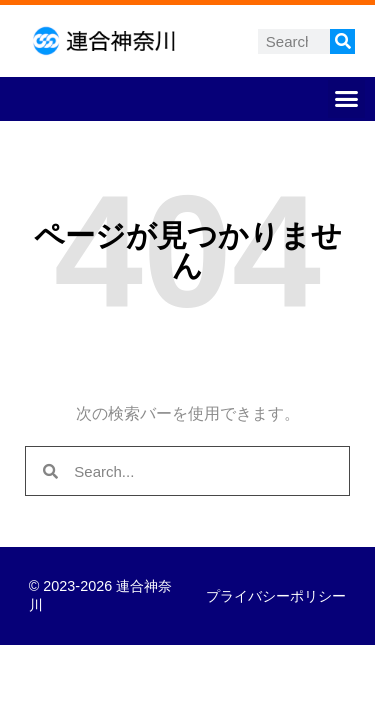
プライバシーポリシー (276, 596)
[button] (347, 99)
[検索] (342, 41)
